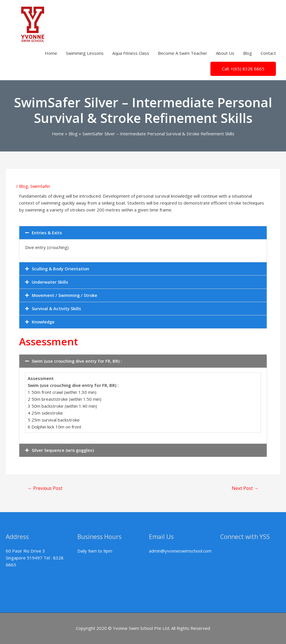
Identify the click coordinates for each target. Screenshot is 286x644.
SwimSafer (41, 186)
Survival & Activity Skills (56, 308)
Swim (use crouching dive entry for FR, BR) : (77, 361)
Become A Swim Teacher (183, 53)
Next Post (245, 488)
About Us (225, 53)
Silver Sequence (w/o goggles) (64, 450)
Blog (247, 53)
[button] (143, 232)
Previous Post (46, 488)
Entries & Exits (47, 232)
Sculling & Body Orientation (61, 268)
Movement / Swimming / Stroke (65, 295)
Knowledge (43, 321)
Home (51, 53)
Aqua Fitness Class (131, 53)
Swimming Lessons (85, 53)
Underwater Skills (50, 282)
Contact (268, 53)
